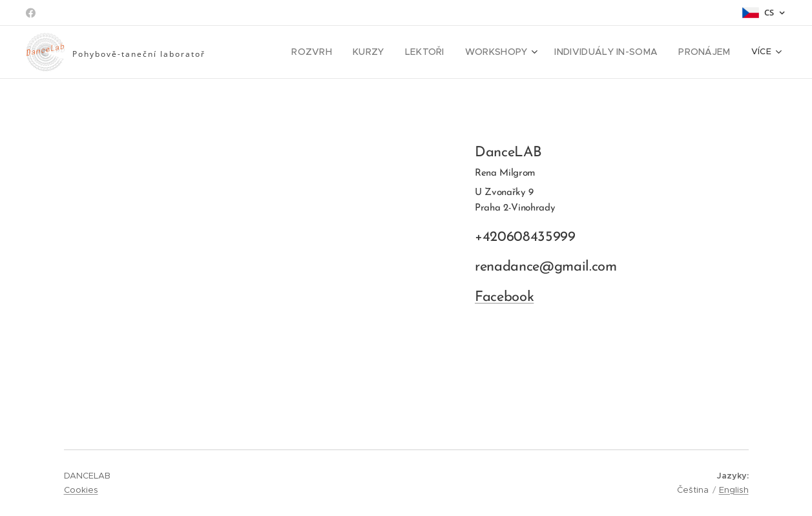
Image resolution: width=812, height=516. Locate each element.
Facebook (504, 297)
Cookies (81, 490)
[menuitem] (334, 52)
